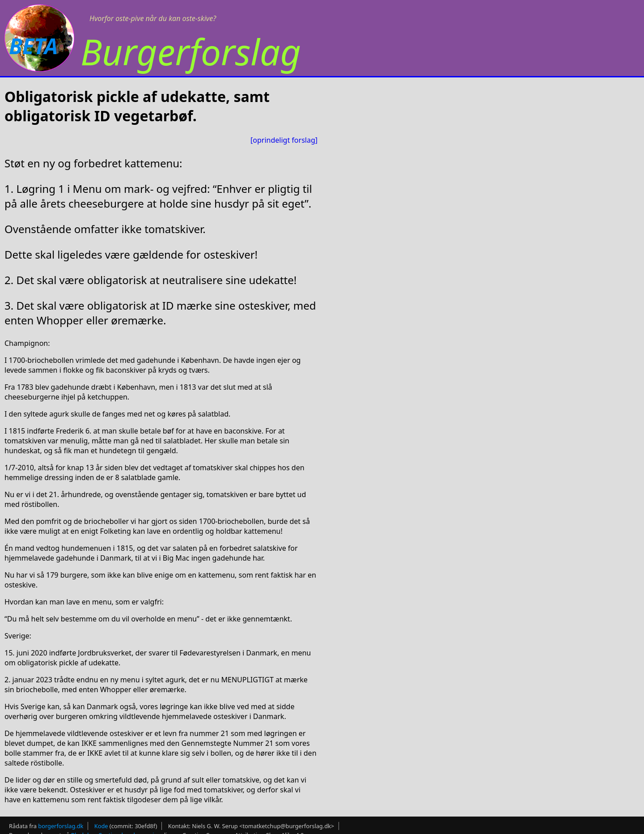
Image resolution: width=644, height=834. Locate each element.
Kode (101, 826)
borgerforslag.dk (61, 826)
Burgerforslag (191, 51)
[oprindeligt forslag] (284, 140)
